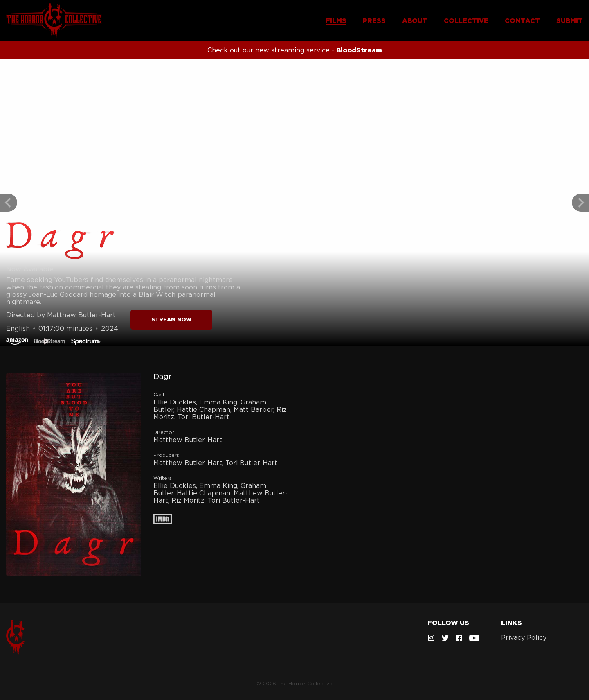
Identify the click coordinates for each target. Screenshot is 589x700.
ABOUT (415, 20)
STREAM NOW (172, 320)
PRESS (374, 20)
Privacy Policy (524, 637)
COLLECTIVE (466, 20)
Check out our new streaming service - (295, 50)
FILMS (336, 20)
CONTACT (522, 20)
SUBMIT (570, 20)
